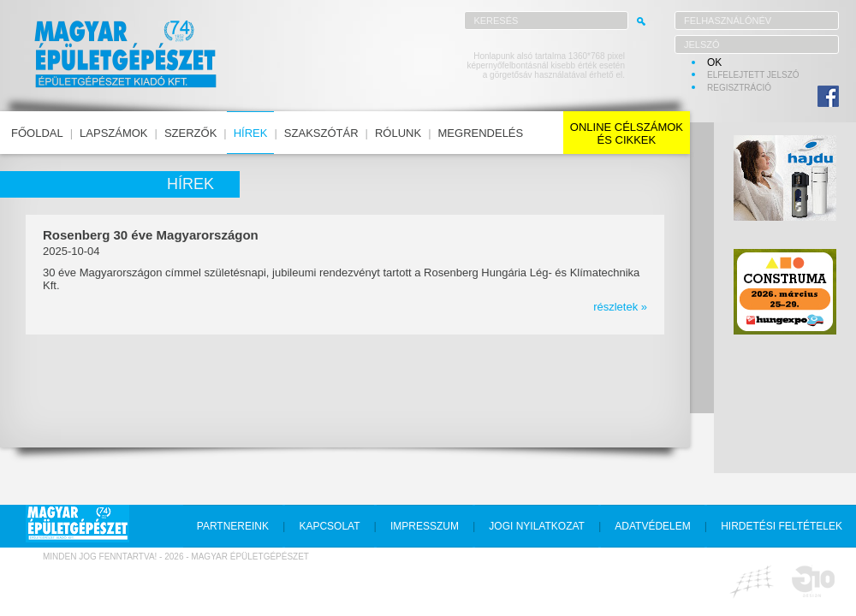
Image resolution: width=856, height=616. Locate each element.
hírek (251, 133)
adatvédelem (652, 526)
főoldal (37, 133)
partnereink (233, 526)
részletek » (620, 307)
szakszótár (321, 133)
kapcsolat (329, 526)
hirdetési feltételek (782, 526)
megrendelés (481, 133)
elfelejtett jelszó (753, 75)
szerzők (190, 133)
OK (714, 62)
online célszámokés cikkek (627, 133)
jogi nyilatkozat (537, 526)
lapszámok (113, 133)
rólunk (398, 133)
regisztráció (739, 88)
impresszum (425, 526)
